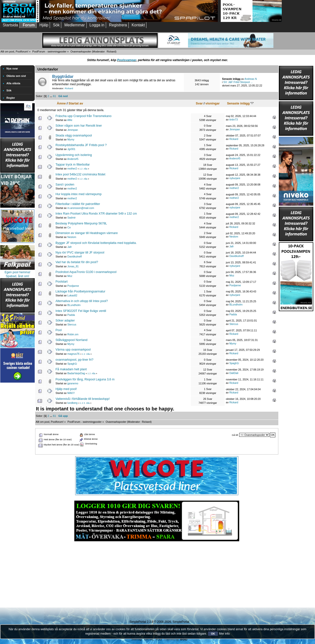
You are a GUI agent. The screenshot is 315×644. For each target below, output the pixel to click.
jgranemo (73, 383)
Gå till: (235, 435)
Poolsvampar (127, 60)
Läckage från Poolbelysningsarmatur (80, 291)
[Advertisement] (17, 458)
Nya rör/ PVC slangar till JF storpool (80, 253)
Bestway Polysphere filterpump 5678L (81, 223)
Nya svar (12, 68)
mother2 (72, 169)
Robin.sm (73, 334)
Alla (86, 169)
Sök (9, 90)
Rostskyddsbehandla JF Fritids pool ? (81, 145)
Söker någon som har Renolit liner (79, 126)
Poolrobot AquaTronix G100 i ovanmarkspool (86, 272)
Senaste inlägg (240, 103)
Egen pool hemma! (18, 272)
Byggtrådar (63, 76)
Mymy (71, 139)
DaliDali (234, 373)
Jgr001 (71, 149)
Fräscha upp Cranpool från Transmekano (83, 116)
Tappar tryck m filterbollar (72, 165)
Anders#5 (73, 159)
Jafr (70, 247)
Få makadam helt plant (71, 369)
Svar (199, 103)
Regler (11, 98)
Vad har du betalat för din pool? (77, 262)
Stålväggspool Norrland (71, 340)
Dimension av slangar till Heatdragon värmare (87, 233)
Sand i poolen (65, 185)
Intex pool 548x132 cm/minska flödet (80, 174)
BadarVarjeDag (76, 373)
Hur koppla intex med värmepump (78, 194)
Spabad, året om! (17, 276)
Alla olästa (13, 83)
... (51, 96)
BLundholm (74, 305)
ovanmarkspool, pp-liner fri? (74, 360)
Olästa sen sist (16, 76)
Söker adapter (65, 321)
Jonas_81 (73, 266)
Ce (69, 227)
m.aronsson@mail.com (81, 208)
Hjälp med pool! (66, 389)
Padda (71, 315)
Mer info (224, 634)
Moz (70, 276)
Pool (58, 330)
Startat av (76, 103)
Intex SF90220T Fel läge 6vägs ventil (81, 311)
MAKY (71, 393)
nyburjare (235, 178)
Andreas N (251, 79)
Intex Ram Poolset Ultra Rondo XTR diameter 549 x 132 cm (96, 214)
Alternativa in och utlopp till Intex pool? (82, 301)
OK (213, 634)
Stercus (72, 324)
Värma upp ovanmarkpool (73, 350)
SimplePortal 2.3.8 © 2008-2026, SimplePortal (159, 622)
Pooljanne (73, 286)
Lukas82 (72, 295)
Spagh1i (72, 364)
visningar (213, 103)
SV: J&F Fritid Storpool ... (238, 82)
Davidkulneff (75, 256)
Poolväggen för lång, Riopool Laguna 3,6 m (85, 379)
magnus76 (73, 354)
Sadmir (72, 218)
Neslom (72, 237)
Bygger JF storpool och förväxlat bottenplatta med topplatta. (96, 243)
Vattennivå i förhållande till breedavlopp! (82, 399)
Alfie (70, 120)
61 (54, 96)
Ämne (61, 103)
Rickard (111, 51)
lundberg (72, 403)
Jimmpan (73, 130)
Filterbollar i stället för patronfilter (78, 204)
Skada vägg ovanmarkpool (74, 136)
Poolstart (61, 282)
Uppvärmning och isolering (74, 155)
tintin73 (234, 119)
